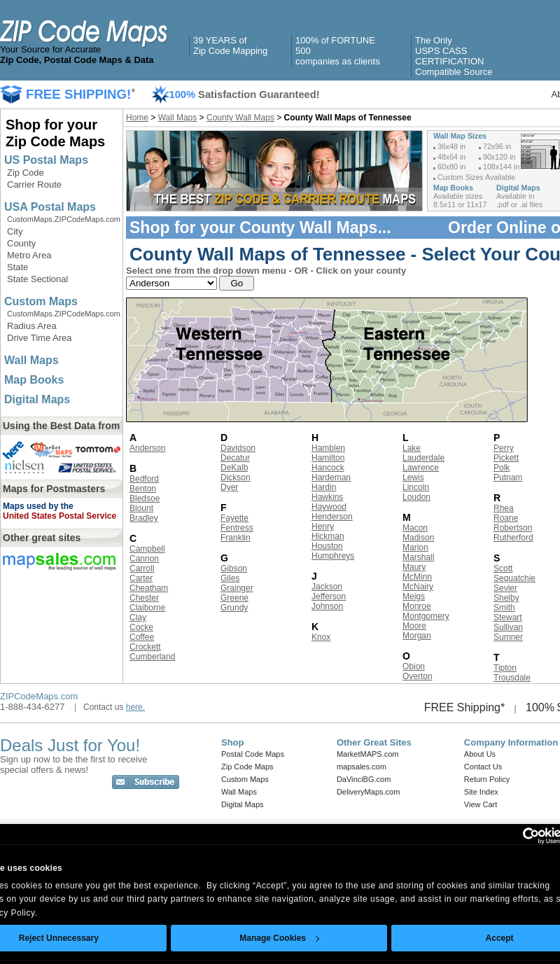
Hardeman (331, 477)
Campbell (147, 549)
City (15, 231)
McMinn (417, 577)
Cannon (144, 559)
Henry (323, 526)
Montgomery (426, 616)
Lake (412, 448)
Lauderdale (423, 458)
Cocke (141, 627)
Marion (415, 547)
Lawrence (421, 468)
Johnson (327, 606)
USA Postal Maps (50, 207)
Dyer (229, 487)
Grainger (237, 588)
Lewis (413, 477)
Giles (230, 578)
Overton (418, 676)
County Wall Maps (240, 118)
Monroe (417, 606)
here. (135, 707)
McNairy (418, 587)
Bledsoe (145, 498)
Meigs (414, 596)
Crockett (145, 647)
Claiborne (147, 608)
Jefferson (329, 596)
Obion (414, 666)
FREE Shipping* (465, 707)
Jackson (327, 587)
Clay (138, 617)
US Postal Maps (46, 160)
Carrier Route (34, 184)
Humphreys (333, 556)
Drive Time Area (39, 338)
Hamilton (328, 458)
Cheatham (149, 588)
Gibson (234, 568)
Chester (144, 598)
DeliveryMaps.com (368, 792)
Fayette (234, 518)
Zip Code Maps (247, 767)
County (21, 243)
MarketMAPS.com (368, 754)
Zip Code (26, 173)
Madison (418, 538)
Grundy (234, 608)
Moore (414, 626)
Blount (141, 508)
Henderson (332, 517)
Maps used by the (38, 506)
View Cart (481, 804)
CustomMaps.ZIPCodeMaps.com (64, 219)
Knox (321, 637)
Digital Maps (37, 399)
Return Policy (487, 779)
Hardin (324, 487)
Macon (415, 528)
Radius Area (32, 326)
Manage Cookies (279, 938)
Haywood (329, 507)
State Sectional (37, 279)
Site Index (481, 792)
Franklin (236, 538)
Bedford (144, 479)
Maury (414, 567)
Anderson (147, 448)
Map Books (34, 380)
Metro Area (29, 255)
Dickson (236, 477)
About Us (480, 754)
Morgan (417, 636)
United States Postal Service (59, 516)
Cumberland (152, 657)
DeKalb (234, 468)
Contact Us (483, 767)
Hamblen (328, 448)
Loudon (416, 497)
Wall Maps (31, 360)
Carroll (142, 568)
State (17, 267)
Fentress (237, 528)
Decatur (235, 458)
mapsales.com (362, 767)
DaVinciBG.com (364, 779)
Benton (143, 489)
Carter (141, 578)
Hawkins (327, 497)
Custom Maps (41, 301)
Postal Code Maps (253, 754)
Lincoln (416, 487)
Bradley (144, 518)
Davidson (238, 448)
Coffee (142, 637)
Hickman (328, 536)
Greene (234, 598)
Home (137, 118)
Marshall (418, 557)
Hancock (328, 468)
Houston (327, 546)
